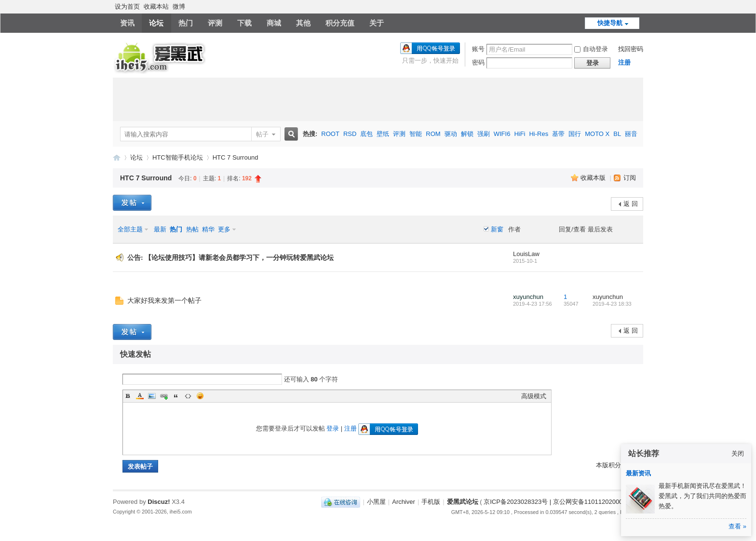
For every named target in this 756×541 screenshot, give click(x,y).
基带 (558, 134)
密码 (478, 62)
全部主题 (130, 229)
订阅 (630, 178)
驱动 (451, 134)
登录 (333, 428)
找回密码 (631, 49)
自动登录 (591, 49)
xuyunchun (528, 297)
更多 (224, 229)
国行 (575, 134)
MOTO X (597, 134)
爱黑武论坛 (117, 157)
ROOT (330, 134)
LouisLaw (526, 254)
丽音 (631, 134)
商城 (274, 23)
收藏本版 (594, 178)
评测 (215, 23)
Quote (176, 396)
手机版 (431, 502)
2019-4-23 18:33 (612, 304)
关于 (377, 23)
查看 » (737, 526)
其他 (303, 23)
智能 (416, 134)
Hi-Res (539, 134)
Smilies (200, 396)
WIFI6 (502, 134)
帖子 (262, 134)
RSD (350, 134)
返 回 (631, 204)
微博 (179, 7)
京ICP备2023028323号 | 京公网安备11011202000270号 (561, 502)
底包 (366, 134)
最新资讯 (638, 473)
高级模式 (534, 396)
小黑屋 (376, 502)
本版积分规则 (615, 465)
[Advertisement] (378, 99)
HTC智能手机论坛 (178, 157)
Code (188, 396)
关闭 (738, 453)
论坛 (156, 23)
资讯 (127, 23)
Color (140, 396)
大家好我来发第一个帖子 (164, 301)
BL (617, 134)
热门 (186, 23)
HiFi (520, 134)
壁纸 (383, 134)
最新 (160, 229)
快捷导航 (610, 23)
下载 (244, 23)
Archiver (404, 502)
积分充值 (340, 23)
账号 (478, 49)
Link (164, 396)
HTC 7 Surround (236, 157)
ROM (433, 134)
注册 (624, 62)
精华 (208, 229)
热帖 (192, 229)
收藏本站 (156, 7)
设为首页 (127, 7)
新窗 (497, 229)
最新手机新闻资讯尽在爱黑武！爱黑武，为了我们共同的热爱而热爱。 (702, 496)
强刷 (484, 134)
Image (152, 396)
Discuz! (159, 502)
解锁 (467, 134)
